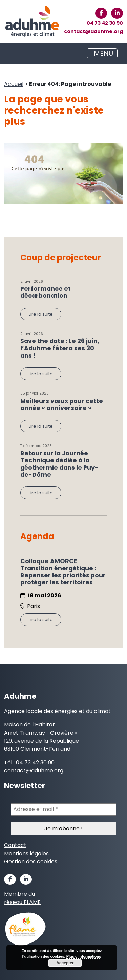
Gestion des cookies (31, 862)
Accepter (65, 963)
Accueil (14, 84)
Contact (15, 845)
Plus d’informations (84, 956)
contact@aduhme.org (93, 31)
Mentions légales (26, 853)
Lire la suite (41, 314)
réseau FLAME (22, 902)
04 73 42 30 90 (105, 23)
